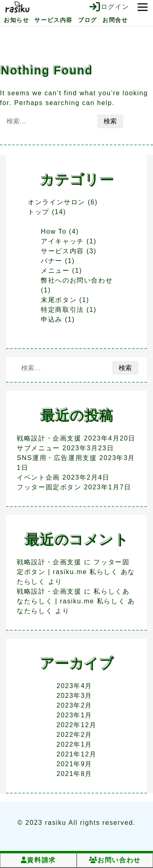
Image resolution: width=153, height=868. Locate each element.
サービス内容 (53, 20)
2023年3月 (74, 696)
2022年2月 (74, 735)
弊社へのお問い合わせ (77, 280)
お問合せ (115, 20)
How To (54, 231)
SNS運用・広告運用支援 (57, 458)
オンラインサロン (57, 202)
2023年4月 (74, 686)
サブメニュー (38, 448)
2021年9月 (74, 764)
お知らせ (16, 20)
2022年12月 (76, 725)
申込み (52, 319)
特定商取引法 (62, 310)
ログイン (109, 7)
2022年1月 (74, 744)
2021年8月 (74, 774)
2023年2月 (74, 705)
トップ (39, 212)
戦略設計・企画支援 (49, 438)
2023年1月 (74, 715)
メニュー (55, 271)
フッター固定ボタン (49, 487)
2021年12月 (76, 754)
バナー (52, 261)
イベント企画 (38, 477)
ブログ (88, 20)
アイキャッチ (62, 241)
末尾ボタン (59, 300)
